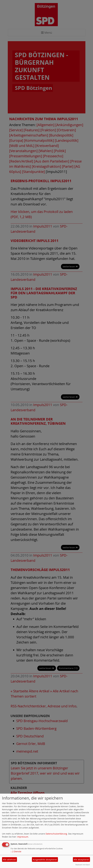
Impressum (23, 837)
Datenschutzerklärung (56, 834)
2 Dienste (16, 851)
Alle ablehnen (10, 860)
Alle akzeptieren (81, 860)
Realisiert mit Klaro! (83, 865)
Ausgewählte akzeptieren (45, 860)
